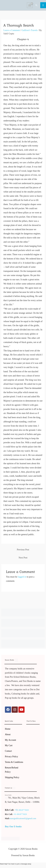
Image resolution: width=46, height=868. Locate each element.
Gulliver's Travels (30, 30)
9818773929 (24, 810)
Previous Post (23, 550)
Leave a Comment (12, 30)
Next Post (23, 558)
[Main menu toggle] (43, 5)
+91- (17, 810)
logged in (22, 577)
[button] (36, 5)
